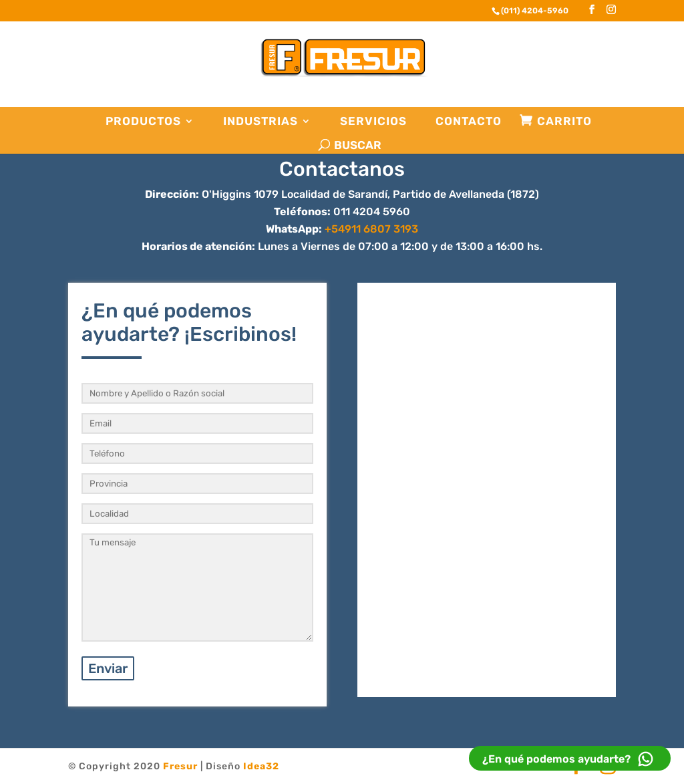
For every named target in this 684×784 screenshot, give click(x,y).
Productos (143, 121)
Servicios (373, 121)
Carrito (564, 121)
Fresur (180, 766)
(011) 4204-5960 (535, 11)
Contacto (469, 121)
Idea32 (261, 766)
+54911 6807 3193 (371, 229)
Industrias (261, 121)
